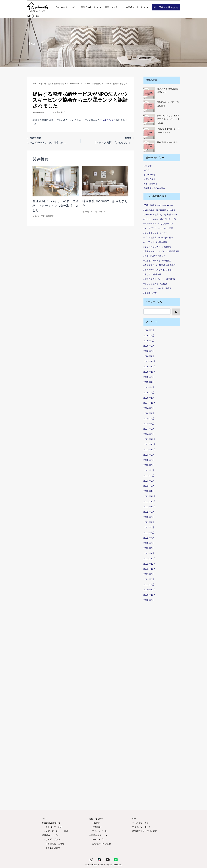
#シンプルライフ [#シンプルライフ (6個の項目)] (151, 233)
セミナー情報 (149, 175)
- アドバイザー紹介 (52, 827)
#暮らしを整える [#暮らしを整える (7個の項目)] (151, 284)
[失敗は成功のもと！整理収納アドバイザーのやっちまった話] (149, 120)
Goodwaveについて (67, 7)
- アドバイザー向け (99, 831)
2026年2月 (149, 351)
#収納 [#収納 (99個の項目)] (146, 256)
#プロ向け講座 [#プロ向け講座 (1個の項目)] (150, 238)
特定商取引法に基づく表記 (145, 831)
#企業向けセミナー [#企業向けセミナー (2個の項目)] (152, 247)
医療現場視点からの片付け (168, 142)
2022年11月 (150, 501)
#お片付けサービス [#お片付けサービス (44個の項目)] (168, 219)
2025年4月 (149, 382)
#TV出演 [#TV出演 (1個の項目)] (171, 210)
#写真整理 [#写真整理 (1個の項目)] (166, 247)
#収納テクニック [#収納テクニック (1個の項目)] (157, 256)
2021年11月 (150, 564)
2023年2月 (149, 486)
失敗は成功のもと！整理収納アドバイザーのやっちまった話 (168, 119)
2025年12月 (150, 361)
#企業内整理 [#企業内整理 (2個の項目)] (161, 242)
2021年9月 (149, 574)
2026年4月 (149, 341)
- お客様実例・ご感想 (53, 844)
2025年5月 (149, 377)
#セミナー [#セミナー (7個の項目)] (164, 233)
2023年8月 (149, 460)
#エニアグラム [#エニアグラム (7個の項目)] (150, 228)
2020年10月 (150, 595)
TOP (29, 16)
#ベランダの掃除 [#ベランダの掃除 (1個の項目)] (165, 238)
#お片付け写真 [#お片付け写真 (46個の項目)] (150, 224)
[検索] (176, 312)
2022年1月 (149, 553)
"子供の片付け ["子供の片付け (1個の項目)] (150, 205)
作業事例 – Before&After (154, 188)
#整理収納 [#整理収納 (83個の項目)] (156, 274)
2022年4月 (149, 538)
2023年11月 (150, 444)
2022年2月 (149, 548)
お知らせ (147, 166)
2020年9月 (149, 600)
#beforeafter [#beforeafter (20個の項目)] (168, 205)
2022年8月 (149, 517)
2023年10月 (150, 450)
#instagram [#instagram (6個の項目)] (161, 210)
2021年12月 (150, 559)
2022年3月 (149, 543)
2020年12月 (150, 590)
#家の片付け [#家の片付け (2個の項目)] (149, 270)
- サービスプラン (51, 839)
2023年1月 (149, 491)
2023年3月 (149, 481)
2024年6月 (149, 418)
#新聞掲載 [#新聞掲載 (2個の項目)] (170, 279)
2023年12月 (150, 439)
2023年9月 (149, 455)
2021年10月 (150, 569)
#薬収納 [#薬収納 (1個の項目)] (147, 293)
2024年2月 (149, 434)
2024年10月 (150, 403)
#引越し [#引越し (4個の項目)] (170, 270)
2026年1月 (149, 356)
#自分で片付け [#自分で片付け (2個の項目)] (164, 288)
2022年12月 (150, 496)
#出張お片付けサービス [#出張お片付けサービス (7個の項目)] (154, 251)
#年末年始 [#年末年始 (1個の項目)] (160, 270)
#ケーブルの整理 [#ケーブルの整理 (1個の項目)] (165, 228)
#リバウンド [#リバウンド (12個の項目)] (149, 242)
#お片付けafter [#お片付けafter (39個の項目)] (170, 215)
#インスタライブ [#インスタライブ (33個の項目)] (165, 224)
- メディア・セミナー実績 (55, 831)
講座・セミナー (114, 7)
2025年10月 (150, 372)
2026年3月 (149, 346)
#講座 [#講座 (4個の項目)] (154, 293)
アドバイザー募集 (140, 823)
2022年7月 (149, 522)
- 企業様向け (96, 827)
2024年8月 (149, 408)
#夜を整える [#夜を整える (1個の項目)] (149, 265)
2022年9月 (149, 512)
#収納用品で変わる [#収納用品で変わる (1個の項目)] (152, 261)
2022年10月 (150, 507)
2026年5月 (149, 335)
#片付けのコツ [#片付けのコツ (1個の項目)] (150, 288)
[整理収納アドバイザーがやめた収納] (149, 106)
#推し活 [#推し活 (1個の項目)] (147, 274)
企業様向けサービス (137, 7)
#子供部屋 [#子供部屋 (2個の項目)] (171, 265)
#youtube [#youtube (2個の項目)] (148, 215)
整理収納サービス (91, 7)
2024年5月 (149, 424)
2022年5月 (149, 533)
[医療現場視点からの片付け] (149, 146)
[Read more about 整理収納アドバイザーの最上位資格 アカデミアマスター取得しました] (56, 181)
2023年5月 (149, 470)
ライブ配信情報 (150, 184)
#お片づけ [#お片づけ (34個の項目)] (158, 215)
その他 (36, 216)
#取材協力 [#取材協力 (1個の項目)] (166, 261)
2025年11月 (150, 367)
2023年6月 (149, 465)
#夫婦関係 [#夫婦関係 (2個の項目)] (160, 265)
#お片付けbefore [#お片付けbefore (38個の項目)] (151, 219)
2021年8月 (149, 579)
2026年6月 (149, 330)
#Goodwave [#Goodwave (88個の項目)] (149, 210)
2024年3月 (149, 429)
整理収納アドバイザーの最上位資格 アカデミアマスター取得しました (56, 206)
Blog (37, 16)
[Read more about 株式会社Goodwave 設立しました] (105, 181)
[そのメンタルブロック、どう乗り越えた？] (149, 133)
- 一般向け (95, 823)
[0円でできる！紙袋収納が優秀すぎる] (149, 93)
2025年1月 (149, 398)
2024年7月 (149, 413)
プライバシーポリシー (142, 827)
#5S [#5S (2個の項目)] (159, 205)
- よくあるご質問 (51, 848)
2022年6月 (149, 527)
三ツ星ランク (107, 120)
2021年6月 (149, 584)
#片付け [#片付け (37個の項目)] (163, 284)
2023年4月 (149, 476)
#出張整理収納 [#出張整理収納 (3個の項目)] (172, 251)
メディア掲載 (149, 179)
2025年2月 (149, 392)
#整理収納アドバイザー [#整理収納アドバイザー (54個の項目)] (154, 279)
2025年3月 (149, 387)
